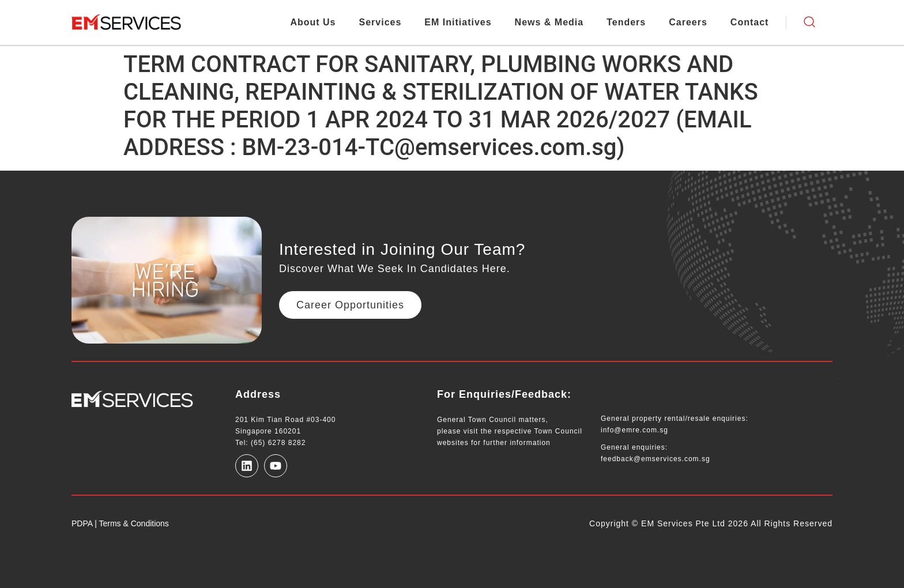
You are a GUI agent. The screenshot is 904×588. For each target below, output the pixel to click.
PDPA (82, 523)
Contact (750, 22)
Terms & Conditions (133, 523)
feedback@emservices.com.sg (656, 459)
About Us (313, 22)
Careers (688, 22)
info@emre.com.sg (634, 430)
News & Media (549, 22)
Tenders (626, 22)
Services (381, 22)
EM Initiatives (458, 22)
